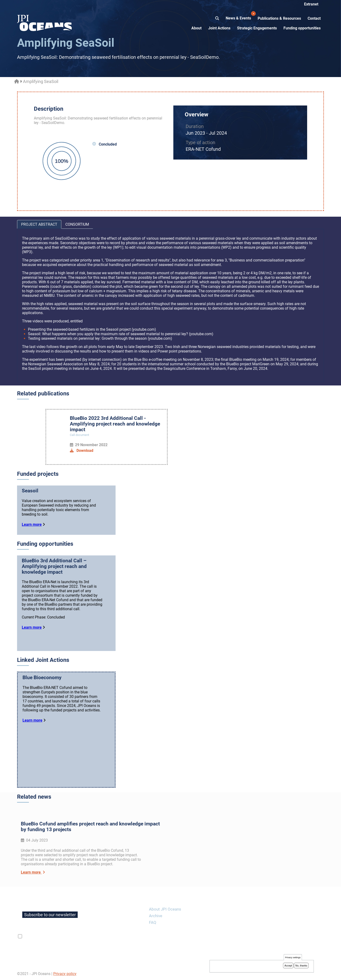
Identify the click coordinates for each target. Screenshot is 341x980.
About (196, 28)
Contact (314, 18)
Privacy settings (293, 958)
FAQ (153, 922)
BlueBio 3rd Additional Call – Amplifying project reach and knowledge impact (54, 566)
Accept (288, 966)
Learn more (32, 524)
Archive (156, 916)
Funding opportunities (302, 28)
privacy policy (79, 936)
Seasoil (30, 491)
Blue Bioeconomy (42, 678)
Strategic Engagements (257, 28)
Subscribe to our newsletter (50, 915)
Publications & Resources (279, 18)
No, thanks (301, 966)
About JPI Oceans (165, 909)
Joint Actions (219, 28)
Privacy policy (65, 974)
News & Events (239, 16)
